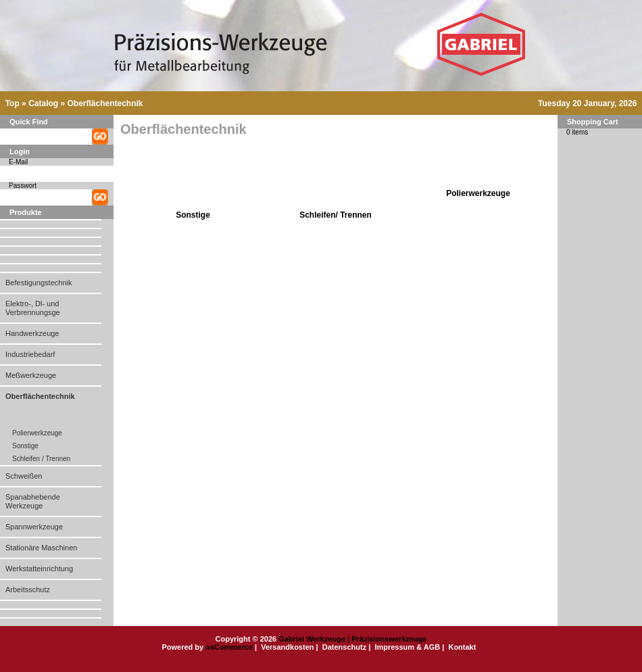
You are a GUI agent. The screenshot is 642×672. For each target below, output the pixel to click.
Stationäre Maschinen (41, 548)
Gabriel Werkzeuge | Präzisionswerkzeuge (352, 639)
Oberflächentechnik (105, 103)
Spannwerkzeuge (34, 527)
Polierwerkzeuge (37, 433)
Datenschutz (344, 647)
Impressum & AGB (407, 647)
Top (13, 103)
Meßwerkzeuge (31, 375)
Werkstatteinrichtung (39, 569)
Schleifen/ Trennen (336, 215)
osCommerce (229, 647)
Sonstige (25, 446)
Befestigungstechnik (39, 283)
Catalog (43, 103)
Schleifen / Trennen (41, 459)
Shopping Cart (593, 122)
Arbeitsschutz (28, 590)
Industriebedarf (30, 354)
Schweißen (24, 476)
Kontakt (462, 647)
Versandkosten (287, 647)
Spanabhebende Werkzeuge (33, 501)
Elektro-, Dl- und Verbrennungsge (33, 308)
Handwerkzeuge (32, 333)
